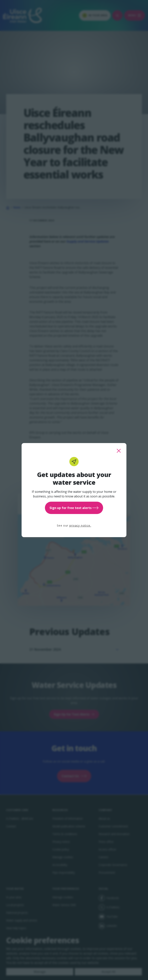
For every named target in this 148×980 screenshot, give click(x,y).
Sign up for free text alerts (74, 508)
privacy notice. (80, 525)
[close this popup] (119, 451)
